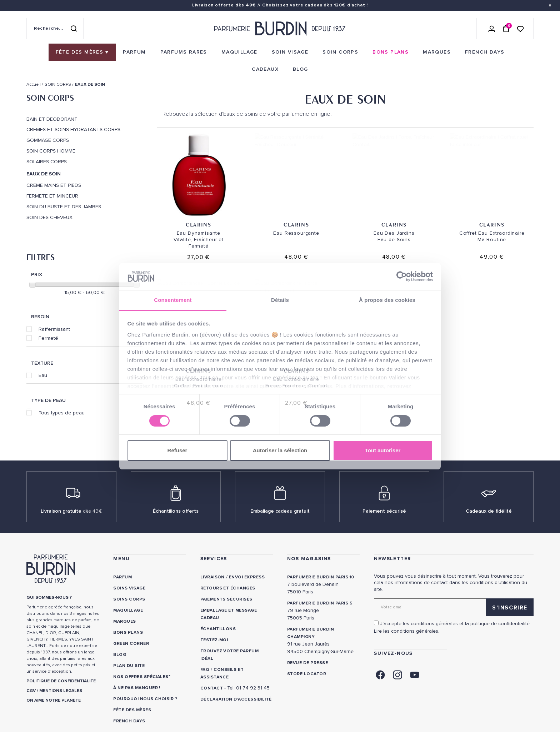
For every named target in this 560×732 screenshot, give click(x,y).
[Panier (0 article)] (506, 29)
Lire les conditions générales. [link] (407, 631)
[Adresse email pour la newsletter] (454, 607)
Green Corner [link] (131, 644)
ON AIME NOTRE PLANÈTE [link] (54, 700)
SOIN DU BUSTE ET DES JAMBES (64, 207)
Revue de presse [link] (307, 663)
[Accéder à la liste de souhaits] (520, 28)
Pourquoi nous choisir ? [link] (145, 699)
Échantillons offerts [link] (176, 511)
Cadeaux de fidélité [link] (489, 511)
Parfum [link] (122, 577)
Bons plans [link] (128, 633)
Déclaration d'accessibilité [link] (236, 699)
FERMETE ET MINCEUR (52, 196)
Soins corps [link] (129, 599)
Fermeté (48, 338)
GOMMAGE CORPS (48, 140)
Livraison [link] (212, 577)
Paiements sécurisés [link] (226, 599)
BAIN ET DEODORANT (52, 119)
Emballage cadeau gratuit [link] (280, 511)
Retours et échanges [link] (228, 588)
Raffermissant (54, 329)
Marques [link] (124, 621)
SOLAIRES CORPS (47, 162)
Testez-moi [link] (214, 640)
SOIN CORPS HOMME (51, 151)
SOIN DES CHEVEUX (49, 218)
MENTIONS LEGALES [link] (61, 691)
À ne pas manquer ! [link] (137, 688)
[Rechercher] (74, 29)
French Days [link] (129, 721)
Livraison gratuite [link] (71, 511)
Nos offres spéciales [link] (141, 677)
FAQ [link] (205, 670)
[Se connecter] (492, 29)
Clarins (198, 225)
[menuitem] (82, 52)
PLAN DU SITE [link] (129, 666)
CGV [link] (31, 691)
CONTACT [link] (212, 688)
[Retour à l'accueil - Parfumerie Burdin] (280, 29)
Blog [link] (120, 655)
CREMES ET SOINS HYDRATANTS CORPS (73, 130)
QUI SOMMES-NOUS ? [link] (49, 597)
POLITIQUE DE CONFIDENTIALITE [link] (61, 681)
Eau (43, 375)
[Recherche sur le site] (55, 29)
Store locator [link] (307, 674)
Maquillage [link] (128, 610)
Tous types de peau (62, 413)
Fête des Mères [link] (132, 710)
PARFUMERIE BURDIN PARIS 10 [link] (321, 577)
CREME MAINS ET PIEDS (54, 185)
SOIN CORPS (50, 98)
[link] (82, 52)
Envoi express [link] (247, 577)
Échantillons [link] (218, 629)
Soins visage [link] (129, 588)
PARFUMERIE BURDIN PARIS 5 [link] (320, 603)
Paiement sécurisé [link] (384, 511)
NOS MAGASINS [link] (309, 559)
